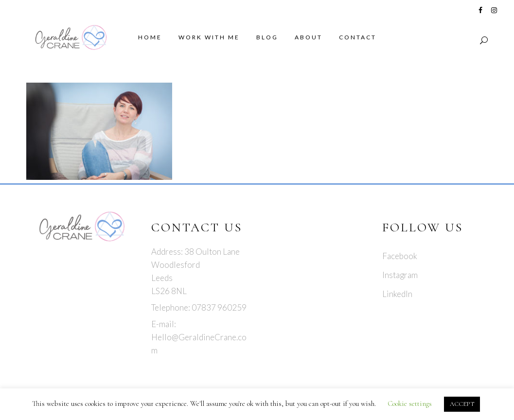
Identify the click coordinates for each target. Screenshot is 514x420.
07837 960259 (219, 307)
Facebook (400, 256)
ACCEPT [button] (462, 404)
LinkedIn (397, 294)
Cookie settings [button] (410, 403)
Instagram (400, 275)
